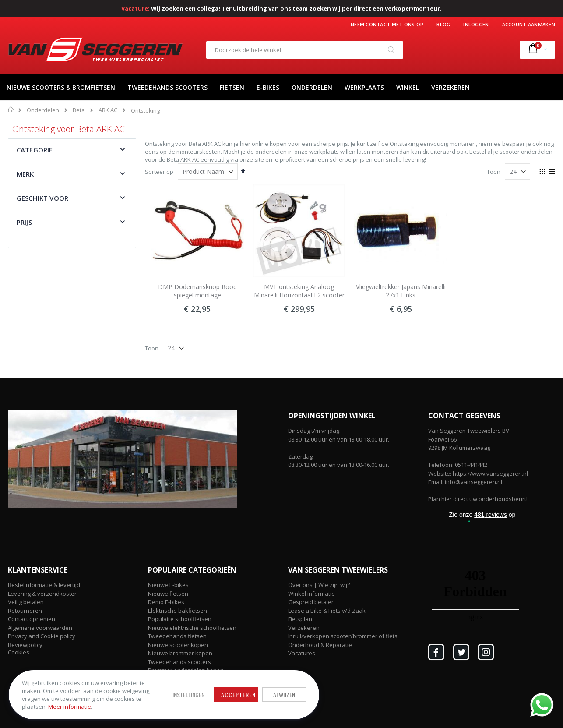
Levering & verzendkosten (43, 594)
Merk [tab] (25, 174)
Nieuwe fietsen (168, 594)
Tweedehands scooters (179, 662)
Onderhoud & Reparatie (320, 645)
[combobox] (305, 50)
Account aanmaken (529, 24)
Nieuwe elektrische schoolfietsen (192, 628)
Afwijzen (280, 694)
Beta (79, 110)
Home (11, 110)
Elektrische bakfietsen (178, 611)
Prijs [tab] (24, 222)
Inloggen (476, 24)
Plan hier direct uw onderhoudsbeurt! (478, 499)
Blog (443, 24)
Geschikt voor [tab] (42, 198)
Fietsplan (300, 619)
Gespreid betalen (311, 602)
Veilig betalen (26, 602)
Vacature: (135, 8)
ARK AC (108, 110)
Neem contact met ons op (387, 24)
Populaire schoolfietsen (180, 619)
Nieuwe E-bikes (168, 585)
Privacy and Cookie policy (42, 636)
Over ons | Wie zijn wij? (319, 585)
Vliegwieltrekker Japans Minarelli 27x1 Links (401, 291)
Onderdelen (43, 110)
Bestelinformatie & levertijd (44, 585)
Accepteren (234, 694)
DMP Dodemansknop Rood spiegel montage (197, 291)
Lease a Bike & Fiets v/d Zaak (327, 611)
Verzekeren (304, 628)
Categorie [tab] (35, 150)
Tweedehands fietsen (177, 636)
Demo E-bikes (166, 602)
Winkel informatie (311, 594)
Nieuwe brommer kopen (180, 653)
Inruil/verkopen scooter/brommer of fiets (343, 636)
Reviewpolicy (25, 645)
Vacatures (302, 653)
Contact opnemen (32, 619)
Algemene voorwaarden (40, 628)
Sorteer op (159, 172)
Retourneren (25, 611)
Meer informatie (70, 707)
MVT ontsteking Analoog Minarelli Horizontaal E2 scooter (299, 291)
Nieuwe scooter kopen (178, 645)
